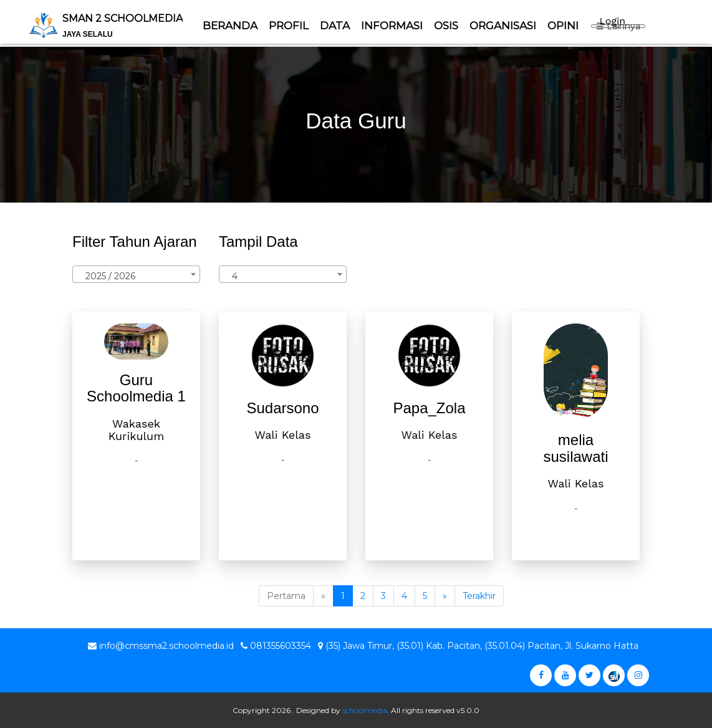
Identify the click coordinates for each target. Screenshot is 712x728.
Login (612, 21)
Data (335, 26)
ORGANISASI (503, 26)
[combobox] (136, 274)
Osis (446, 26)
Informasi (392, 26)
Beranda (230, 26)
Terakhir (479, 596)
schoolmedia (365, 710)
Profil (289, 26)
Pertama (286, 596)
